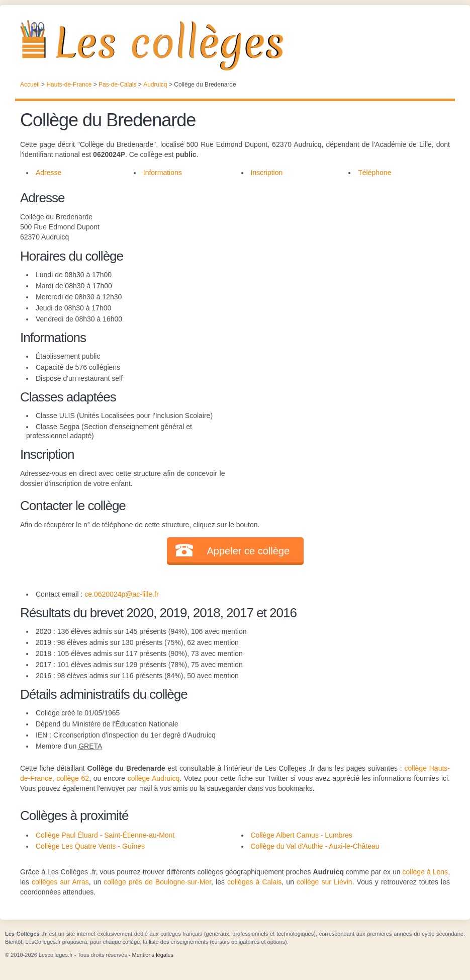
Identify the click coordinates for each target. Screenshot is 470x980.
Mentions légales (153, 955)
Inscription (267, 173)
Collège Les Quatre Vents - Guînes (90, 846)
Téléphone (374, 173)
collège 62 (73, 778)
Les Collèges (235, 45)
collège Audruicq (154, 778)
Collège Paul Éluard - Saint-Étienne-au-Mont (105, 835)
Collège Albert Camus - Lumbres (302, 835)
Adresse (49, 173)
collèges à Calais (254, 882)
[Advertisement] (337, 259)
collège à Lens (426, 872)
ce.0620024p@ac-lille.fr (121, 594)
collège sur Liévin (324, 882)
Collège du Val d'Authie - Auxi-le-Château (315, 846)
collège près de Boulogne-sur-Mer (157, 882)
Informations (163, 173)
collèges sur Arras (60, 882)
